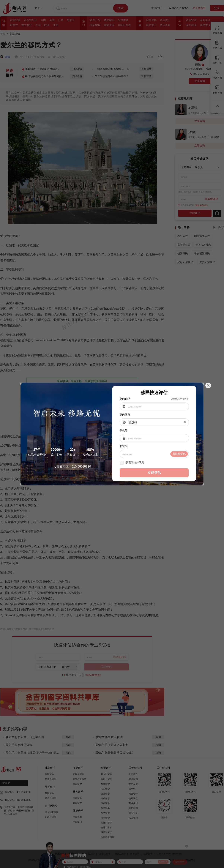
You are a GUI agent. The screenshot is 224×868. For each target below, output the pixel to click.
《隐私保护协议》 (155, 463)
